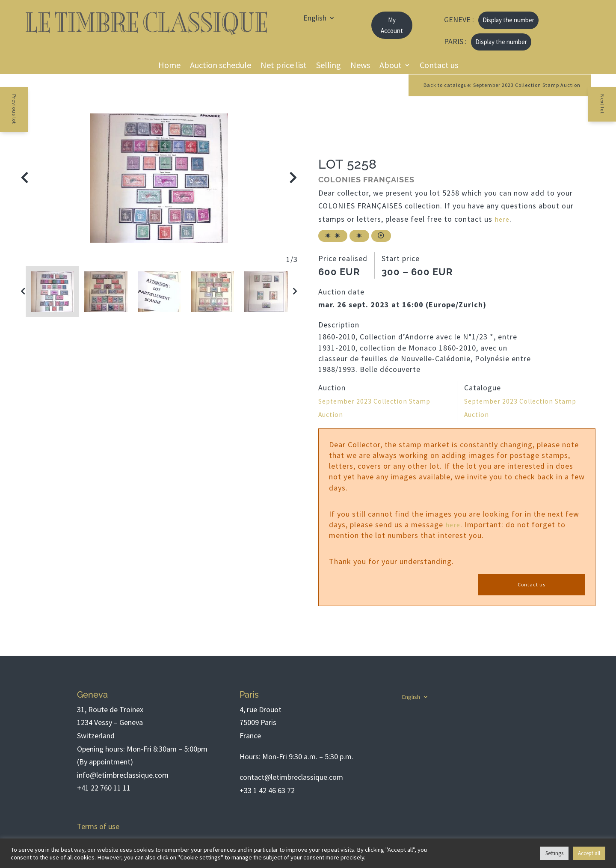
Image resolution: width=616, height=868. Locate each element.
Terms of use (98, 826)
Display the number (508, 20)
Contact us (439, 66)
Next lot (610, 110)
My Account (392, 25)
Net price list (284, 66)
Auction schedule (221, 66)
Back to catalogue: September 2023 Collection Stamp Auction (487, 86)
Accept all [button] (589, 853)
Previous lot (7, 116)
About (391, 66)
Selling (329, 66)
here (502, 220)
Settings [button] (554, 853)
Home (169, 66)
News (360, 66)
